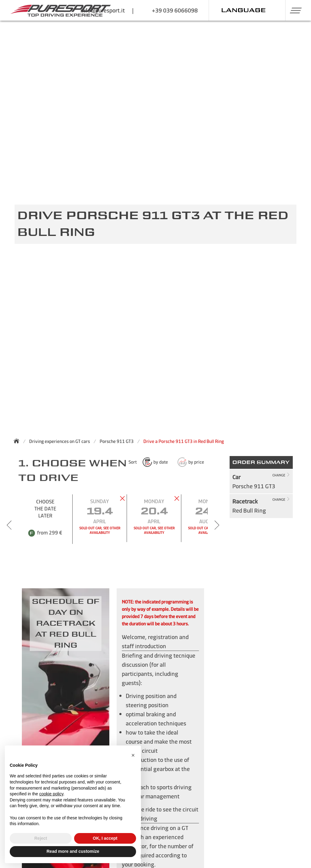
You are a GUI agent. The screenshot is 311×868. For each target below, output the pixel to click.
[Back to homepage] (18, 441)
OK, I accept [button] (105, 838)
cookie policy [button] (51, 794)
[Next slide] (217, 525)
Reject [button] (41, 838)
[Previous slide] (9, 525)
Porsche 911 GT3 (117, 441)
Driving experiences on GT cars (60, 441)
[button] (294, 10)
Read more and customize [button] (73, 851)
